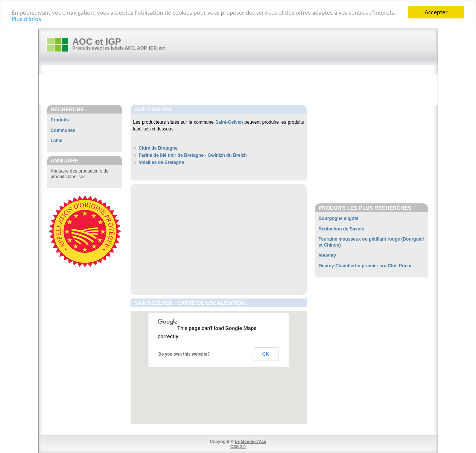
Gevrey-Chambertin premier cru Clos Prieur (365, 266)
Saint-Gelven (229, 122)
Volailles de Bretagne (162, 162)
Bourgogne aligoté (339, 218)
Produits (60, 120)
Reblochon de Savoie (341, 229)
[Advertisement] (242, 85)
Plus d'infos (26, 19)
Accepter (436, 12)
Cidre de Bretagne (158, 148)
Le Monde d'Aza (250, 441)
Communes (63, 130)
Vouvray (327, 255)
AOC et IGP (97, 42)
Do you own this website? (184, 354)
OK (266, 354)
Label (57, 141)
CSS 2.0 (238, 447)
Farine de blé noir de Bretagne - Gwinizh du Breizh (193, 155)
